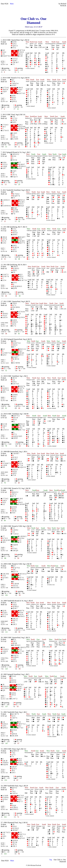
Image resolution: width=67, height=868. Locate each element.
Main (12, 4)
